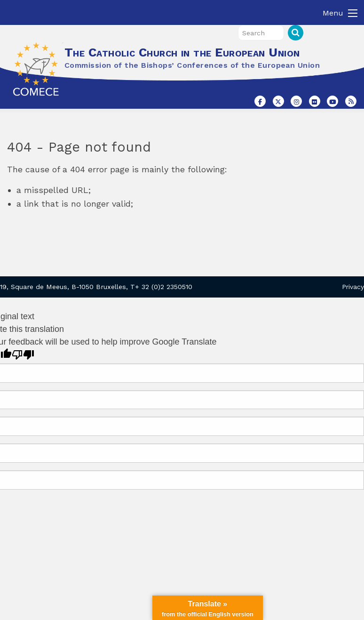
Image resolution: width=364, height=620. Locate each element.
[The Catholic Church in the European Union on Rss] (351, 101)
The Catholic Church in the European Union (182, 52)
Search (296, 33)
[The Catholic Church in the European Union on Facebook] (260, 101)
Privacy (353, 287)
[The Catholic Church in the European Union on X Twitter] (278, 101)
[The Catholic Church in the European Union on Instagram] (296, 101)
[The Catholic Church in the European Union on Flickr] (315, 101)
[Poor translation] (23, 355)
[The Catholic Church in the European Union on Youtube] (332, 101)
